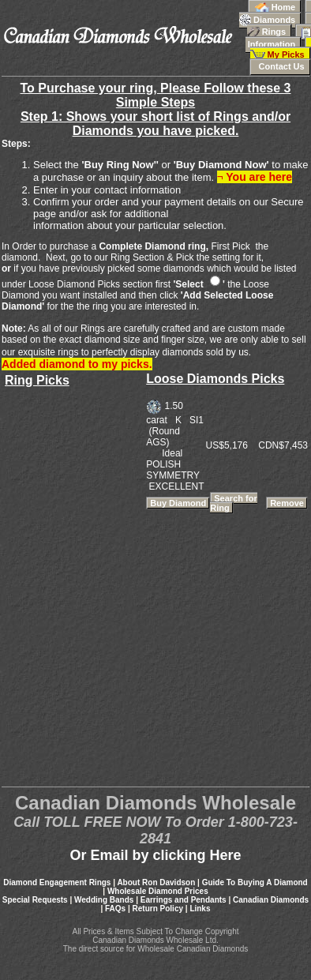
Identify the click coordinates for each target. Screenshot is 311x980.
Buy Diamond (178, 503)
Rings (279, 27)
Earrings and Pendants (184, 900)
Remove (287, 503)
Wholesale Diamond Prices (158, 891)
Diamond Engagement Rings (57, 882)
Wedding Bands (104, 900)
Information (278, 38)
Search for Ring (233, 503)
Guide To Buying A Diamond (255, 882)
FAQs (115, 909)
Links (200, 909)
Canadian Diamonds (271, 900)
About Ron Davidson (156, 882)
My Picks (281, 51)
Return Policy (158, 909)
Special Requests (35, 900)
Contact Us (280, 66)
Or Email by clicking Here (155, 855)
